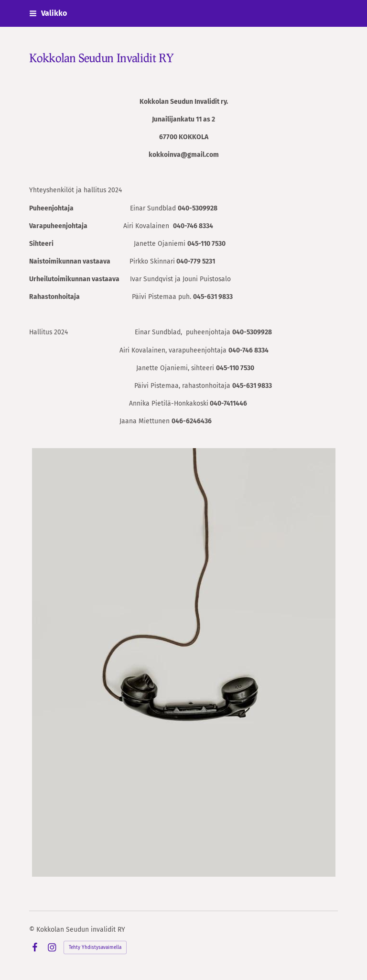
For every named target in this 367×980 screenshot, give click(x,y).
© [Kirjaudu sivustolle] (33, 930)
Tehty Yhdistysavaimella (95, 947)
